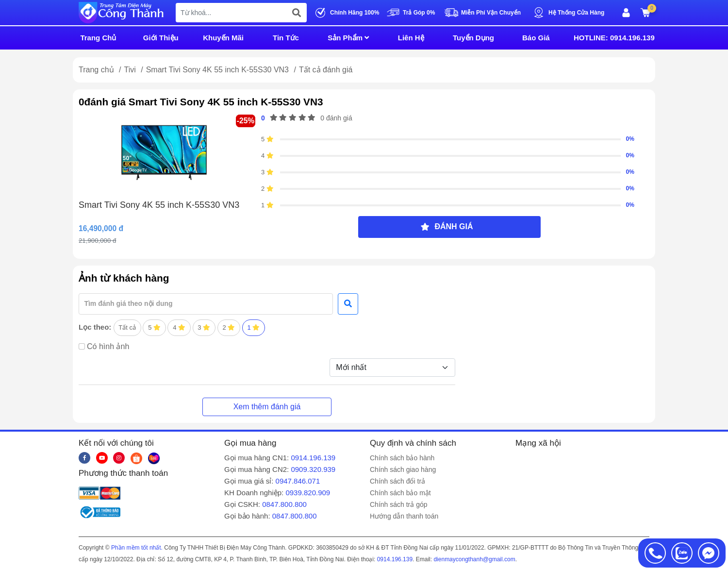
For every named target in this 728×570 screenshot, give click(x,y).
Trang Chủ (98, 38)
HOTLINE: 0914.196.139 (614, 38)
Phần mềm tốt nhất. (137, 548)
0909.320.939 (313, 469)
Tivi (131, 70)
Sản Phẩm (348, 38)
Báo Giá (536, 38)
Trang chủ (96, 70)
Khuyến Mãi (223, 38)
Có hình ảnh (108, 346)
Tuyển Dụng (473, 38)
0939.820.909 (308, 493)
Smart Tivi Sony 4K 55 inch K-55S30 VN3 (219, 70)
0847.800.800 (284, 504)
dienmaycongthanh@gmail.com (474, 559)
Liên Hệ (411, 38)
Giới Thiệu (161, 38)
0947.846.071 (298, 481)
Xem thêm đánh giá (267, 407)
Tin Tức (286, 38)
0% (630, 139)
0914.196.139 (313, 458)
